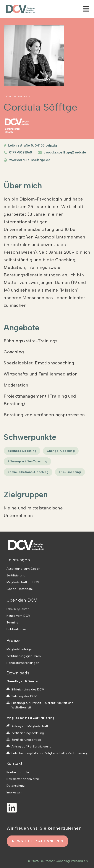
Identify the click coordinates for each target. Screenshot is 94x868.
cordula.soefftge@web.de (65, 152)
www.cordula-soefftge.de (30, 160)
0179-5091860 (21, 152)
